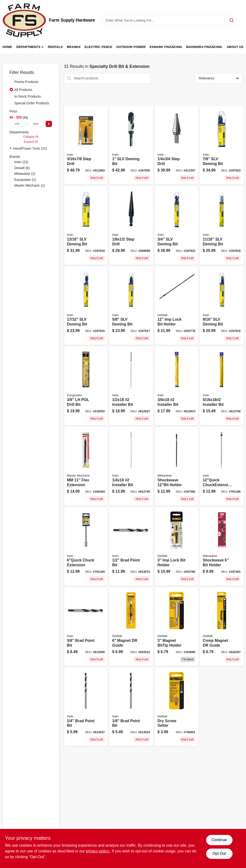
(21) (21, 162)
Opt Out (219, 853)
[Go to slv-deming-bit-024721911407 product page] (131, 306)
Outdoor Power (131, 47)
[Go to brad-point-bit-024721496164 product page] (86, 627)
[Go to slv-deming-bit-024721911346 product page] (86, 306)
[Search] (232, 20)
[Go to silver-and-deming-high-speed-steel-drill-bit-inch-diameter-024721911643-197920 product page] (131, 145)
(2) (25, 174)
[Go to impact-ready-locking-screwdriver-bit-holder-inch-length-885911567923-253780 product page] (177, 547)
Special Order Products (32, 103)
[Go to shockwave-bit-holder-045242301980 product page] (222, 547)
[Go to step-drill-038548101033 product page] (177, 145)
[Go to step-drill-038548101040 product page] (86, 145)
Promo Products (26, 82)
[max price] (36, 124)
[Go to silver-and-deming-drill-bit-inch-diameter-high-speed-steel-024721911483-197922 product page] (177, 225)
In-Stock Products (28, 96)
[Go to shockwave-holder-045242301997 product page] (177, 466)
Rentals (55, 47)
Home (7, 47)
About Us (235, 47)
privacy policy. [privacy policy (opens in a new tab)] (98, 851)
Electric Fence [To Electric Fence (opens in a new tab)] (98, 47)
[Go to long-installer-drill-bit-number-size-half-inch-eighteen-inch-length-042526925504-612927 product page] (131, 386)
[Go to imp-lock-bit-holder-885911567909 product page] (177, 306)
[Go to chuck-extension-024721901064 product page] (86, 547)
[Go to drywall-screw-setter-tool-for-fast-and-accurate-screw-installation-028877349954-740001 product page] (177, 707)
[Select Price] (49, 124)
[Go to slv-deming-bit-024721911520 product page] (86, 225)
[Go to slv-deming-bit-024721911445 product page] (222, 225)
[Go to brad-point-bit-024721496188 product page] (131, 547)
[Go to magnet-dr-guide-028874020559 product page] (131, 627)
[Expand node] (11, 148)
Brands (74, 47)
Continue (219, 840)
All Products (23, 90)
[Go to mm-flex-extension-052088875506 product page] (86, 466)
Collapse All (31, 137)
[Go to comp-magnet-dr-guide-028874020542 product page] (222, 627)
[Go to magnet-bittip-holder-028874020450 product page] (177, 627)
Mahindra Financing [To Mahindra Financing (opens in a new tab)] (204, 47)
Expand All (31, 142)
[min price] (17, 124)
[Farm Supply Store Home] (24, 20)
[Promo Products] (11, 82)
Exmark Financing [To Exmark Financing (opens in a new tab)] (166, 47)
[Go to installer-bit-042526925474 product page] (222, 386)
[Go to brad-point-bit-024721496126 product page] (131, 707)
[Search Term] (169, 20)
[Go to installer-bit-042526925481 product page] (177, 386)
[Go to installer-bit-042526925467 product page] (131, 466)
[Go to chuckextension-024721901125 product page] (222, 466)
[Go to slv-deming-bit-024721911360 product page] (222, 306)
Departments (28, 47)
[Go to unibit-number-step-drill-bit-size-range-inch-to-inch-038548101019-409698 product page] (131, 225)
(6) (22, 168)
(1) (25, 180)
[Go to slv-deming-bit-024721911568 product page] (222, 145)
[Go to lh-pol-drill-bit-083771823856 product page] (86, 386)
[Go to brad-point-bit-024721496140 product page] (86, 707)
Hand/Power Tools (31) (30, 148)
